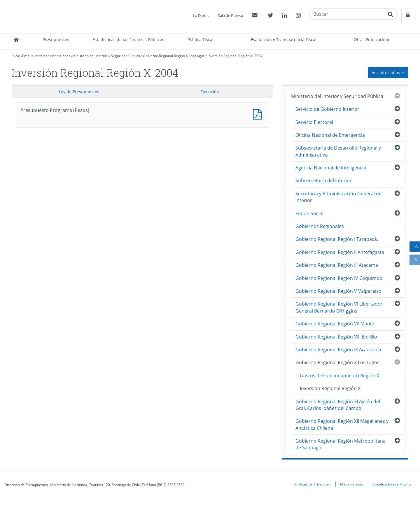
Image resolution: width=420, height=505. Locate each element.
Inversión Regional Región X (230, 56)
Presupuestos (56, 40)
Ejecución (210, 92)
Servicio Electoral (314, 122)
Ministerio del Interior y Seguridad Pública (106, 56)
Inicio (16, 56)
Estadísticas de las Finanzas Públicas (128, 40)
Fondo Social (309, 213)
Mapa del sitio (351, 484)
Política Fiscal (201, 40)
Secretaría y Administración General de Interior (338, 197)
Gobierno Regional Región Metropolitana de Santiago (341, 444)
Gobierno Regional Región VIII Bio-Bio (336, 337)
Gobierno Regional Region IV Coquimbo (339, 278)
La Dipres (201, 15)
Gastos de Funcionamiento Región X (339, 376)
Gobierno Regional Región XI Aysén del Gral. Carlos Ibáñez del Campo (338, 405)
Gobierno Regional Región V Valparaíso (338, 291)
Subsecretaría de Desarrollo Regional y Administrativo (338, 151)
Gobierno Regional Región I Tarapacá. (337, 239)
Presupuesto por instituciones (46, 56)
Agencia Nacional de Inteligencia (331, 168)
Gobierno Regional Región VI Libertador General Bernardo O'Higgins (339, 307)
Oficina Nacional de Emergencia (330, 135)
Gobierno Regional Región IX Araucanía (338, 350)
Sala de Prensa (230, 15)
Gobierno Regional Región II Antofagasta (340, 252)
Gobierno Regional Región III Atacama (337, 265)
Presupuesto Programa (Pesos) (259, 114)
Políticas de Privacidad (312, 484)
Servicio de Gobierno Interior (327, 109)
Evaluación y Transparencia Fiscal (284, 40)
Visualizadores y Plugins (392, 484)
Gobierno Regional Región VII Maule (335, 324)
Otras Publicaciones (373, 40)
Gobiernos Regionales (320, 226)
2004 (258, 56)
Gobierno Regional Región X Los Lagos (174, 56)
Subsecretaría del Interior (324, 180)
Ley (79, 92)
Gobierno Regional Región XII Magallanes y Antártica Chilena (342, 424)
